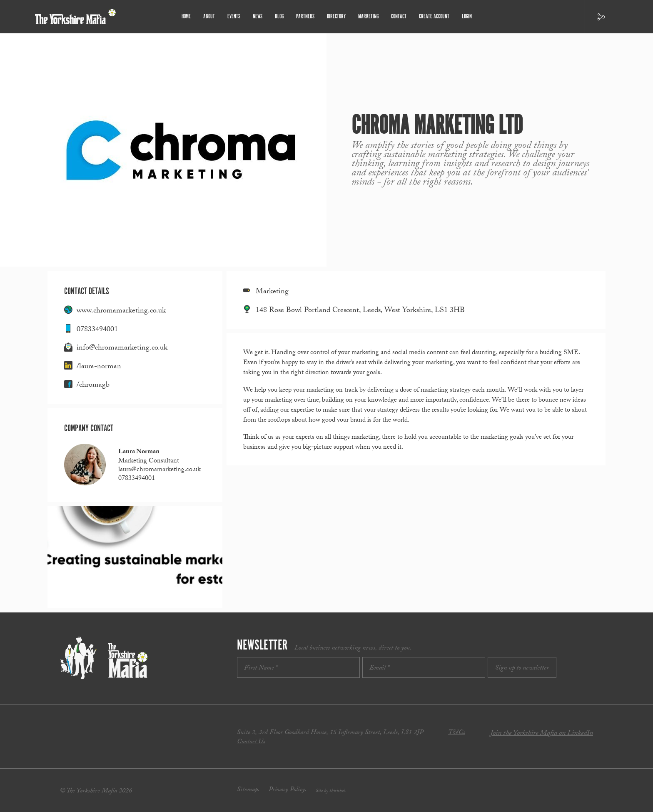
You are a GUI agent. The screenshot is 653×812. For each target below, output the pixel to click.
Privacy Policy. (288, 790)
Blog (279, 16)
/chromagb (93, 386)
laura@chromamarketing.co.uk (160, 470)
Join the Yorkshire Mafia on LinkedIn (542, 734)
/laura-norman (99, 367)
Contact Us (251, 742)
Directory (336, 16)
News (258, 16)
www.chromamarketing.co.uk (121, 311)
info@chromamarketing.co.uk (122, 349)
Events (234, 16)
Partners (305, 16)
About (209, 16)
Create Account (434, 16)
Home (186, 16)
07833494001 (97, 330)
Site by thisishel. (331, 791)
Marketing (368, 16)
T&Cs (457, 733)
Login (467, 16)
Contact (399, 16)
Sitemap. (248, 790)
